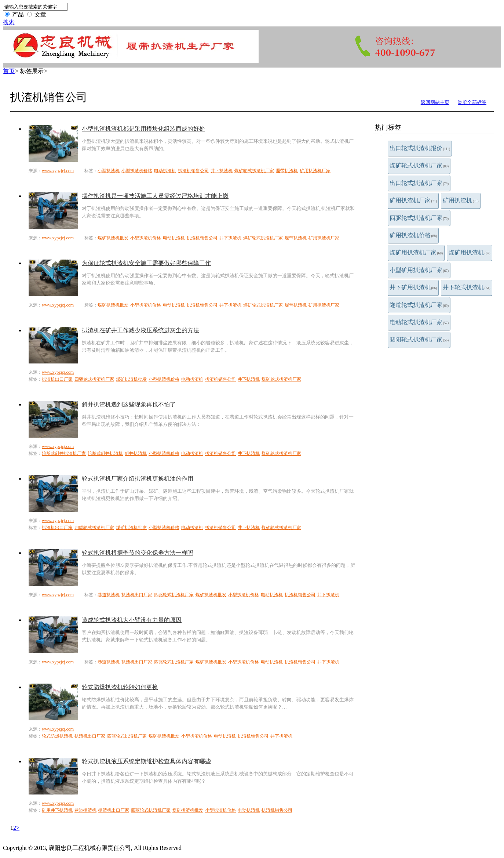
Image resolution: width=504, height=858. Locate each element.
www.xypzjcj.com (58, 171)
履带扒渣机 (287, 171)
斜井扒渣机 (136, 453)
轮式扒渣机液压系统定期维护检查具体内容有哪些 (146, 761)
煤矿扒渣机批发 (113, 238)
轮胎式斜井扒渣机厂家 (64, 453)
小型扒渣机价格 (137, 171)
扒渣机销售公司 (193, 171)
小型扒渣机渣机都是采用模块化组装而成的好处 (143, 129)
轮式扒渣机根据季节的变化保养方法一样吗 (138, 553)
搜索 (9, 22)
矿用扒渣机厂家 (413, 200)
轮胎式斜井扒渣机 (105, 453)
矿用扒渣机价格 (413, 235)
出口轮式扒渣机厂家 (419, 183)
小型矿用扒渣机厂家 (419, 270)
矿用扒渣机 (461, 200)
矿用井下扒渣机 (57, 810)
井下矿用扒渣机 (413, 287)
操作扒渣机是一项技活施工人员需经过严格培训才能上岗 (155, 196)
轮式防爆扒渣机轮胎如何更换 (120, 687)
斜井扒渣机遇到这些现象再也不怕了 (129, 404)
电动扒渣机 (165, 171)
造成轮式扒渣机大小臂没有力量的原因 (132, 620)
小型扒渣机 (109, 171)
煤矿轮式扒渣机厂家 (419, 165)
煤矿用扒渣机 (470, 252)
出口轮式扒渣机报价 (420, 148)
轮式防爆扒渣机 (57, 736)
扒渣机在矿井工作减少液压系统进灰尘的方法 (140, 330)
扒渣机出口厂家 (57, 379)
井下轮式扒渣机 (467, 287)
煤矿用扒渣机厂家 (416, 252)
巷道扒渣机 (109, 595)
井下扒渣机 (222, 171)
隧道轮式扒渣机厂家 (419, 305)
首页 (9, 71)
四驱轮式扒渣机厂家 (419, 218)
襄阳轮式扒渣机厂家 (419, 339)
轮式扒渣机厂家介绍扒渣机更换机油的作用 (138, 479)
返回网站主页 (435, 102)
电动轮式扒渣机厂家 (419, 322)
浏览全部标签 (472, 102)
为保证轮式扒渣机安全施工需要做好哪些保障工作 (146, 263)
